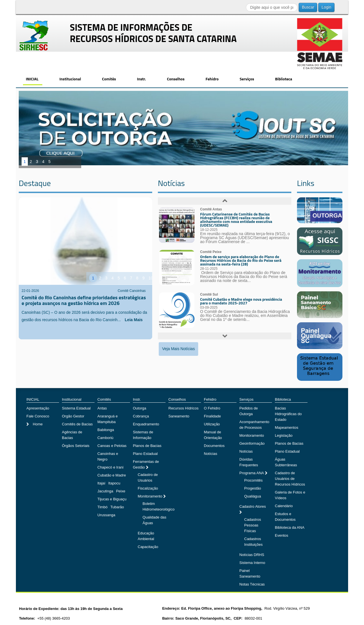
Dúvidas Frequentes (249, 462)
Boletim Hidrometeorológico (159, 506)
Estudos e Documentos (285, 517)
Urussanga (106, 515)
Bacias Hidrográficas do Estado (288, 414)
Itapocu (114, 483)
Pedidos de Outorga (249, 411)
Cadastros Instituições (253, 542)
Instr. (141, 79)
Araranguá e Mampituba (108, 419)
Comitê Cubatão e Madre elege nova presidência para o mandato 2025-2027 (241, 301)
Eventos (282, 535)
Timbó (102, 507)
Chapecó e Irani (110, 467)
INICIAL (32, 79)
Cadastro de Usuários (148, 477)
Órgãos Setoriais (76, 446)
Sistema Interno (252, 563)
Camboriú (105, 438)
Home (37, 424)
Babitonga (106, 430)
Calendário (284, 506)
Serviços (247, 79)
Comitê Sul (209, 294)
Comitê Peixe (211, 252)
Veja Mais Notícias (178, 349)
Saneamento (179, 416)
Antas (102, 408)
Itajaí (101, 483)
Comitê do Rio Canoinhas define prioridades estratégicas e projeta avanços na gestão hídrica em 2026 (84, 300)
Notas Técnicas (252, 584)
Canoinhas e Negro (108, 456)
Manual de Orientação (213, 435)
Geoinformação (252, 443)
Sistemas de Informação (143, 435)
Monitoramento (150, 496)
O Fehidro (212, 408)
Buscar (308, 7)
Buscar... (246, 3)
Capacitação (148, 547)
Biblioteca (284, 79)
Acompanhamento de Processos (254, 425)
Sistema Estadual (76, 408)
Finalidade (212, 416)
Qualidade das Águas (154, 520)
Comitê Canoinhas (132, 291)
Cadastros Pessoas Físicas (253, 525)
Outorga (140, 408)
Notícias (211, 454)
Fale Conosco (38, 416)
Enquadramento (146, 424)
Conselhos (176, 79)
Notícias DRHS (252, 555)
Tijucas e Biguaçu (112, 499)
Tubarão (117, 507)
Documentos (214, 446)
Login (326, 7)
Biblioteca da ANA (290, 527)
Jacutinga (105, 491)
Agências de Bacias (72, 435)
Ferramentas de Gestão (146, 464)
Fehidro (212, 79)
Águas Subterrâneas (286, 462)
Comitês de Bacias (77, 424)
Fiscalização (148, 488)
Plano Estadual (145, 454)
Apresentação (38, 408)
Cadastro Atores (253, 506)
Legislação (284, 435)
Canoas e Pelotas (112, 446)
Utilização (212, 424)
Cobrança (141, 416)
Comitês (109, 79)
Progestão (253, 488)
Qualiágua (253, 496)
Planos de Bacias (147, 446)
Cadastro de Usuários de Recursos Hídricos (290, 479)
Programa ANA (252, 473)
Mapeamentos (286, 428)
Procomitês (253, 480)
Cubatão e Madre (112, 475)
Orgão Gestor (73, 416)
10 (151, 278)
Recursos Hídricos (183, 408)
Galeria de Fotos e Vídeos (290, 495)
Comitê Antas (211, 209)
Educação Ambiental (146, 536)
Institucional (70, 79)
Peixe (121, 491)
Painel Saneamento (250, 573)
